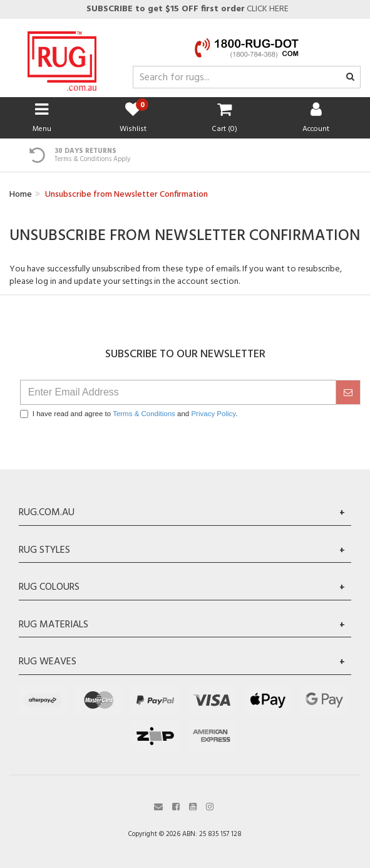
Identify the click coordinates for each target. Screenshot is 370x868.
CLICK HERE (187, 9)
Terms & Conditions (144, 414)
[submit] (348, 392)
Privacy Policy (213, 414)
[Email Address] (178, 392)
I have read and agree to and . (129, 414)
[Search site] (350, 78)
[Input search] (247, 77)
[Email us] (158, 806)
